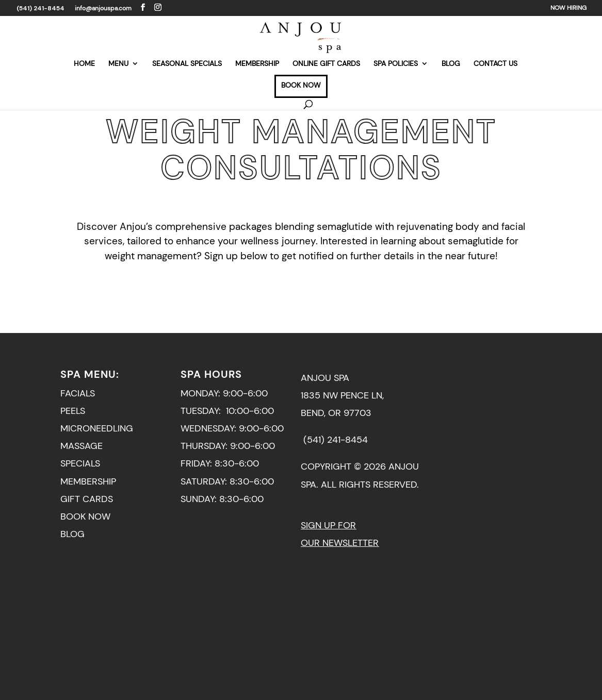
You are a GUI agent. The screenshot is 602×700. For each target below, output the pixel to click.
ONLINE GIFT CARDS (326, 64)
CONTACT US (495, 64)
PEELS (73, 411)
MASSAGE (82, 446)
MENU (118, 64)
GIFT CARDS (87, 499)
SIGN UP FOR (328, 525)
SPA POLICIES (396, 64)
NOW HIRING (568, 8)
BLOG (451, 64)
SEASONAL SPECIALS (187, 64)
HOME (84, 64)
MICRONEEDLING (97, 428)
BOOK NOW (301, 86)
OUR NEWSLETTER (340, 543)
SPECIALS (80, 463)
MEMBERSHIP (257, 64)
